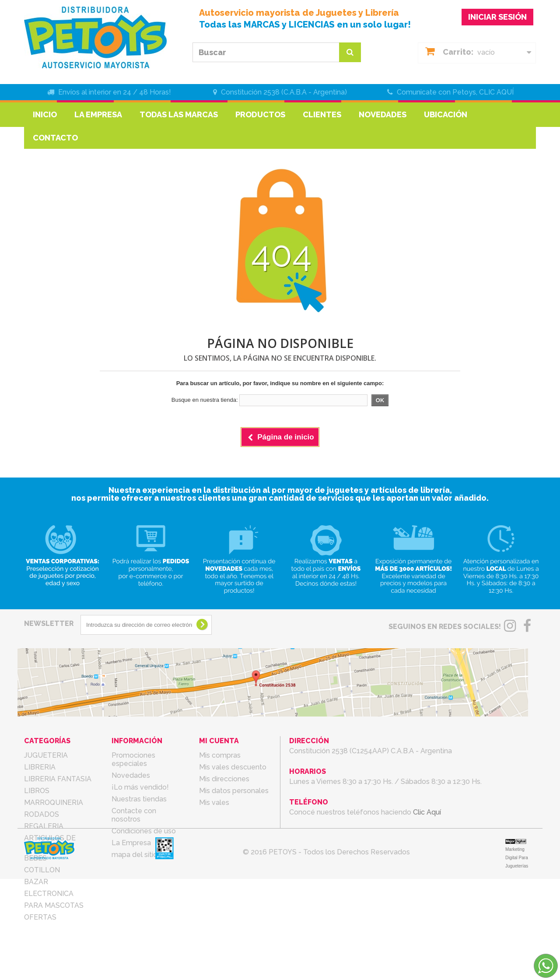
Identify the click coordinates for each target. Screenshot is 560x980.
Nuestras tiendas (139, 799)
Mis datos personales (234, 791)
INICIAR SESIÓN (497, 17)
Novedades (383, 114)
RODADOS (42, 814)
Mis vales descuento (233, 767)
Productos (260, 114)
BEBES (35, 858)
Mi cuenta (219, 741)
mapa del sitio (135, 855)
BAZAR (36, 882)
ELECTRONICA (49, 894)
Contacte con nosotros (134, 815)
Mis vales (214, 803)
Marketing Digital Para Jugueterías (517, 959)
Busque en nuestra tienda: (205, 400)
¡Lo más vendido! (140, 787)
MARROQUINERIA (54, 803)
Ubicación (446, 114)
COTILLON (42, 870)
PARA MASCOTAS (54, 905)
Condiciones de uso (144, 831)
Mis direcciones (224, 779)
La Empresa (98, 114)
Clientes (322, 114)
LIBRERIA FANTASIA (58, 779)
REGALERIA (44, 826)
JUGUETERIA (46, 755)
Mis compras (220, 755)
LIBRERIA (40, 767)
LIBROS (37, 791)
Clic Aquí (427, 812)
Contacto (55, 138)
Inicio (45, 114)
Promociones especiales (133, 759)
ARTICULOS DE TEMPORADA (50, 842)
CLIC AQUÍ (496, 92)
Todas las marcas (179, 114)
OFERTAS (40, 917)
